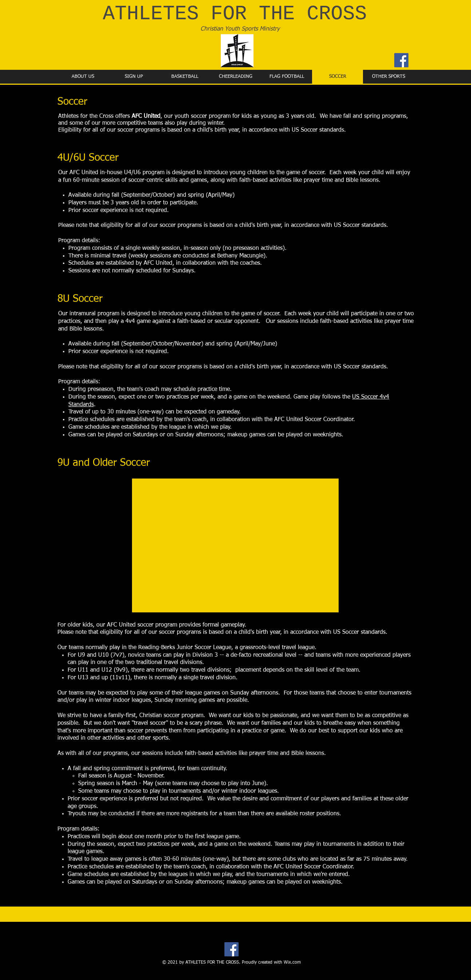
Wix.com (292, 963)
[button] (235, 545)
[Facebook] (401, 60)
